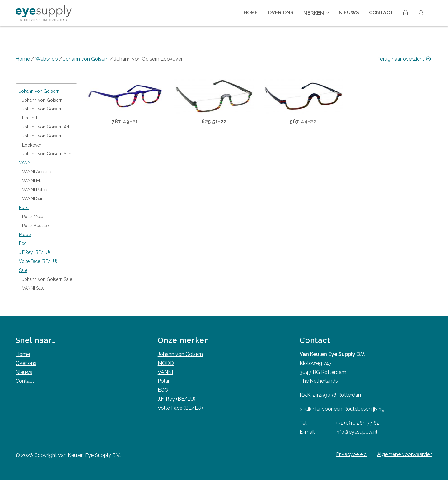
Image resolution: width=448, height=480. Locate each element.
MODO (166, 363)
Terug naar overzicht (405, 59)
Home (251, 13)
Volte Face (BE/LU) (180, 408)
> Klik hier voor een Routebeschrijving (342, 409)
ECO (163, 390)
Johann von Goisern (86, 59)
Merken (314, 13)
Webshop (47, 59)
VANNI (165, 372)
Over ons (281, 13)
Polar (164, 381)
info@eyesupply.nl (357, 432)
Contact (381, 13)
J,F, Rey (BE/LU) (177, 399)
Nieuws (349, 13)
